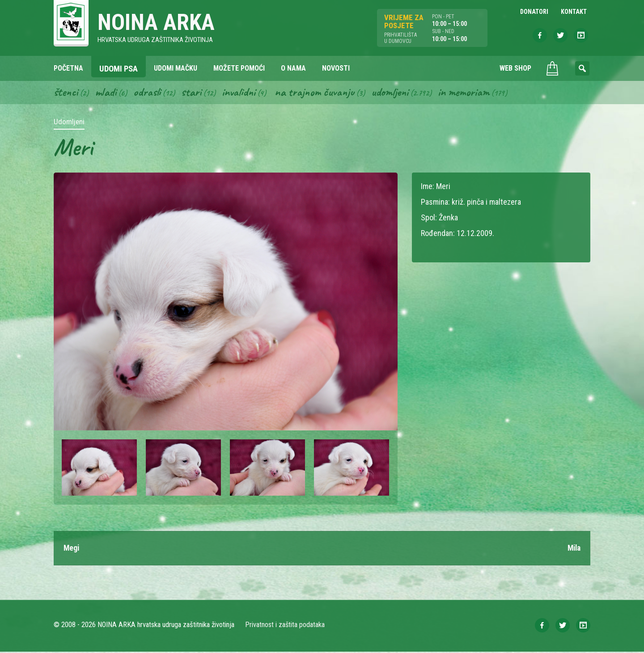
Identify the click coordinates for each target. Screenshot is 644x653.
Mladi (107, 93)
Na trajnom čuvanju (318, 93)
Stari (193, 93)
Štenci (66, 93)
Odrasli (149, 93)
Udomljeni (394, 93)
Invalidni (241, 93)
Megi (72, 549)
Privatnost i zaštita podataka (285, 626)
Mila (573, 549)
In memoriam (469, 93)
